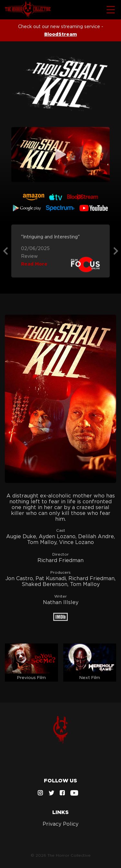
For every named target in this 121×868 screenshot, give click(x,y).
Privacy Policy (60, 824)
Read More (34, 264)
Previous (5, 251)
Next (116, 251)
